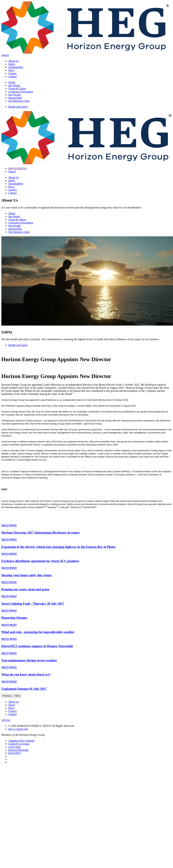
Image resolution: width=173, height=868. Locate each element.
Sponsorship (15, 98)
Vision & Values (17, 88)
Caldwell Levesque (19, 744)
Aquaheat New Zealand (21, 741)
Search (5, 55)
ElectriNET (15, 753)
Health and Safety (18, 107)
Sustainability (16, 67)
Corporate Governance (21, 92)
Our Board (14, 85)
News (11, 70)
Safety (12, 64)
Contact (13, 76)
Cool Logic (14, 747)
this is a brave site (18, 729)
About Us (14, 61)
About (12, 82)
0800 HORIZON (18, 168)
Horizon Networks (18, 750)
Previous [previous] (7, 696)
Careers (12, 73)
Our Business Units (19, 101)
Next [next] (17, 696)
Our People (14, 95)
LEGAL (6, 720)
